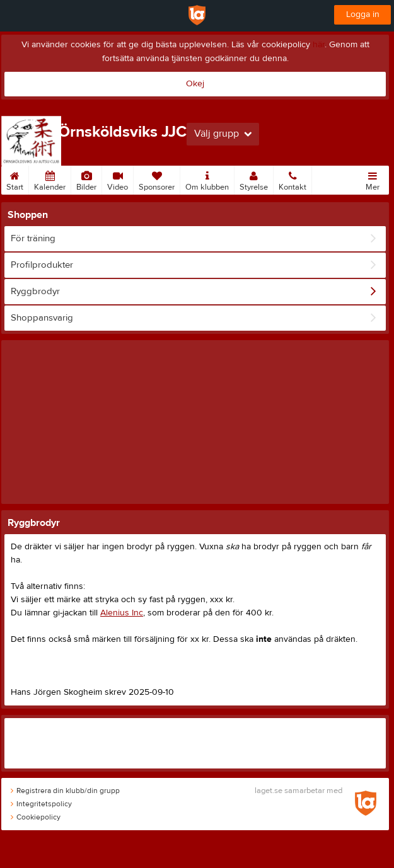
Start (15, 179)
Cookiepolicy (36, 817)
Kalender (50, 179)
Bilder (86, 179)
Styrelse (254, 179)
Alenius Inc (122, 613)
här (319, 45)
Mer (373, 179)
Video (118, 179)
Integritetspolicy (41, 804)
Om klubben (207, 179)
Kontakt (293, 179)
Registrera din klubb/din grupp (65, 791)
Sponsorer (157, 179)
